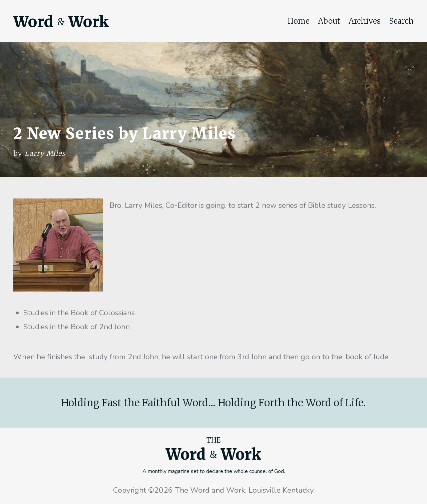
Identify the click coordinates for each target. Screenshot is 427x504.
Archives (365, 21)
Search (401, 21)
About (329, 21)
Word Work (61, 22)
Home (299, 21)
